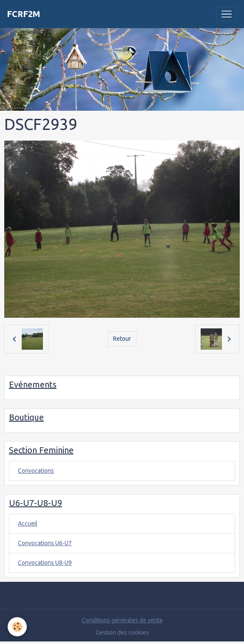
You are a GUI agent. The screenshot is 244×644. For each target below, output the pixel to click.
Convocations (36, 471)
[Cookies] (17, 627)
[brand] (24, 14)
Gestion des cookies (122, 632)
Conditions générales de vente (122, 620)
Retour (122, 339)
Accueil (28, 523)
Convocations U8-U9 (45, 563)
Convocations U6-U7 (45, 543)
